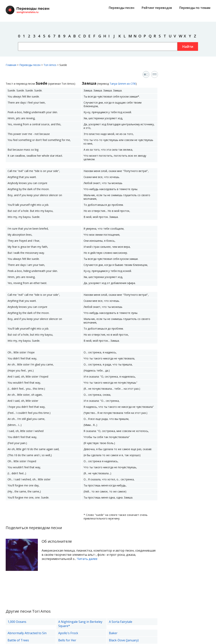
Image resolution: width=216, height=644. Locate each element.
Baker (113, 633)
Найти (188, 46)
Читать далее (87, 559)
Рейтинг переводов (157, 8)
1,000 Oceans (17, 622)
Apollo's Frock (68, 633)
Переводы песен (122, 8)
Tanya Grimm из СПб (123, 84)
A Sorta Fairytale (121, 622)
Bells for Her (67, 640)
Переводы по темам (195, 8)
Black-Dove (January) (124, 640)
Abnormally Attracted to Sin (27, 633)
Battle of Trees (18, 640)
